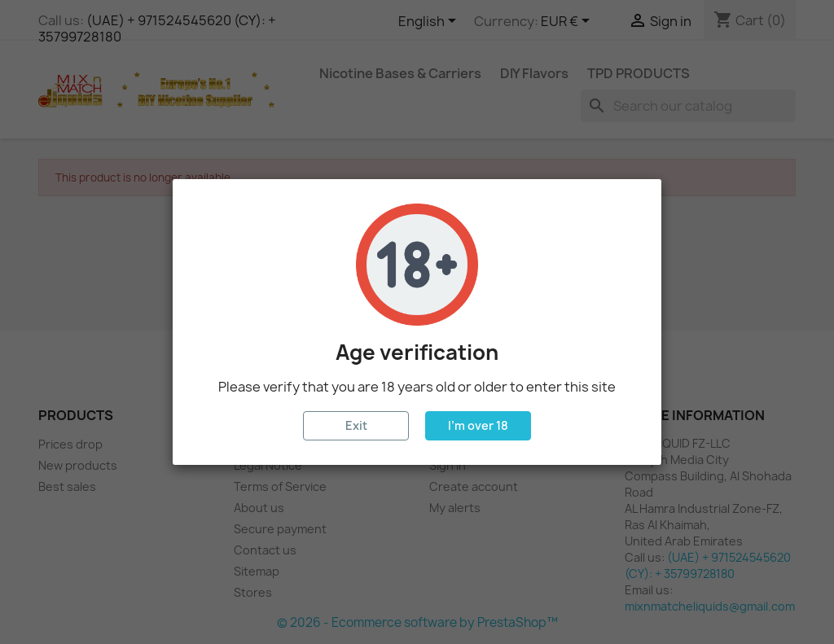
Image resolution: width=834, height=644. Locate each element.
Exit (356, 425)
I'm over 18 (478, 425)
